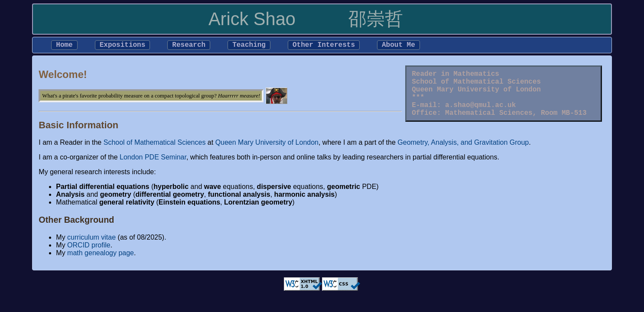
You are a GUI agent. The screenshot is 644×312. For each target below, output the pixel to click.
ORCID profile (89, 247)
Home (64, 46)
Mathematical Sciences (489, 124)
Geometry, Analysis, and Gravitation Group (463, 144)
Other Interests (324, 46)
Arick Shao (252, 19)
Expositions (123, 46)
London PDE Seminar (153, 159)
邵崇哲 (376, 19)
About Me (398, 46)
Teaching (249, 46)
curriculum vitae (91, 239)
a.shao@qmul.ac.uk (480, 115)
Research (189, 46)
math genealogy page (101, 255)
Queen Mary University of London (476, 96)
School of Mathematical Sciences (476, 86)
